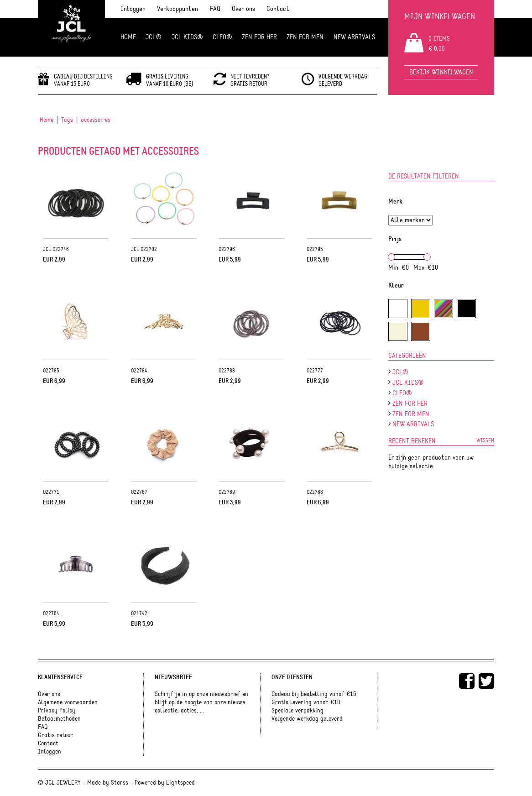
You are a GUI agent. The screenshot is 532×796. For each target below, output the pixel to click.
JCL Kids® (187, 37)
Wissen (485, 440)
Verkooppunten (177, 9)
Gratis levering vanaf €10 (306, 702)
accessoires (96, 120)
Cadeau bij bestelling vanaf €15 (314, 694)
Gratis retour (55, 735)
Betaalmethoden (59, 719)
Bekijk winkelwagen (441, 72)
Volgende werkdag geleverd (307, 719)
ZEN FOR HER (259, 37)
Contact (278, 9)
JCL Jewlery (71, 28)
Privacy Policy (57, 711)
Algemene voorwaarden (68, 702)
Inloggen (133, 9)
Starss (120, 783)
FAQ (215, 9)
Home (128, 37)
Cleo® (222, 37)
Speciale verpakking (297, 711)
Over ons (243, 9)
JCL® (154, 37)
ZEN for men (305, 37)
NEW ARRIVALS (354, 37)
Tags (67, 120)
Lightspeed (180, 783)
